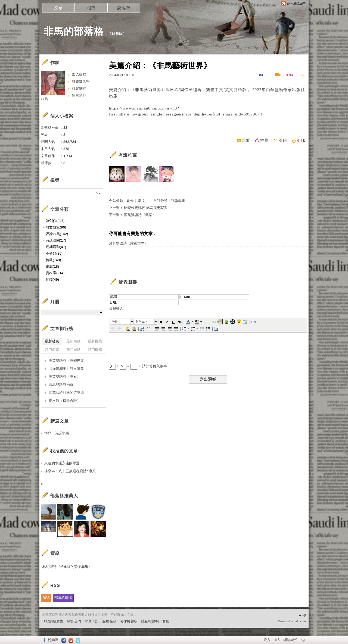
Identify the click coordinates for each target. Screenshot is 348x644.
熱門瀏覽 (52, 349)
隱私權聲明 (150, 621)
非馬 (44, 99)
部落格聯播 (63, 598)
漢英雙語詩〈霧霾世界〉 (128, 243)
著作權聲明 (129, 621)
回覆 (246, 140)
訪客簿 (124, 8)
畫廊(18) (52, 266)
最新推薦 (95, 341)
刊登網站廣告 (53, 621)
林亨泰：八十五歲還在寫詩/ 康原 (70, 471)
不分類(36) (54, 253)
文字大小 (141, 322)
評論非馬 (178, 201)
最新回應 (73, 341)
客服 (166, 621)
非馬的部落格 (74, 31)
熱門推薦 (95, 349)
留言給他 (79, 96)
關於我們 (74, 621)
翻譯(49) (52, 279)
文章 (58, 8)
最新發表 (52, 341)
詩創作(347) (55, 221)
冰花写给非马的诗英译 (66, 393)
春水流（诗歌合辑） (65, 401)
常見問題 (92, 621)
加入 (277, 640)
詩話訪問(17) (56, 240)
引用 (283, 140)
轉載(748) (53, 260)
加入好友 (79, 74)
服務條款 (109, 621)
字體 (114, 322)
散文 (142, 201)
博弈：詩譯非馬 (57, 433)
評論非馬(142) (57, 234)
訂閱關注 (79, 88)
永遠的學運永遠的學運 (62, 463)
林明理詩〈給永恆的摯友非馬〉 (67, 567)
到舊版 (117, 34)
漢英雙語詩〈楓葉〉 (140, 215)
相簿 (91, 8)
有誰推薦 (128, 155)
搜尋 (99, 192)
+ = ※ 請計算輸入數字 (138, 366)
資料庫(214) (55, 273)
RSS (46, 598)
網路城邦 (290, 640)
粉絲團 (53, 640)
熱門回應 (73, 349)
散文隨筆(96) (56, 227)
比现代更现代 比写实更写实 (146, 208)
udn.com (300, 621)
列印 (301, 140)
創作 (130, 201)
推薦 (264, 140)
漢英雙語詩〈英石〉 (65, 376)
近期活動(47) (56, 247)
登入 (267, 640)
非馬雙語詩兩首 (61, 385)
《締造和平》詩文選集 (66, 369)
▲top (302, 615)
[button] (122, 322)
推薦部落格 (81, 81)
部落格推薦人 (64, 496)
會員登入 (116, 309)
